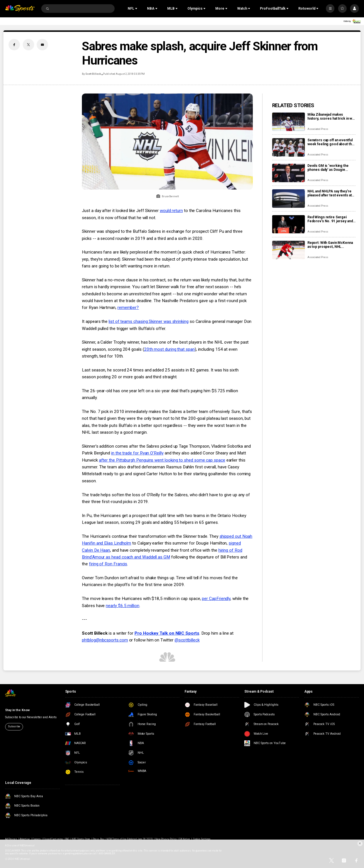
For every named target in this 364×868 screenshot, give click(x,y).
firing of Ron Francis (108, 564)
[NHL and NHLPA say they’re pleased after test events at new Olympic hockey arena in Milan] (288, 199)
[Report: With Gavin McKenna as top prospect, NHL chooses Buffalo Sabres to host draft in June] (288, 250)
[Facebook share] (14, 45)
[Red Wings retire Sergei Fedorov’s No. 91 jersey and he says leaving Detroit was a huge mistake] (288, 224)
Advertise (25, 839)
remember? (128, 308)
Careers (37, 839)
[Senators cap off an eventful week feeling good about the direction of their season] (288, 147)
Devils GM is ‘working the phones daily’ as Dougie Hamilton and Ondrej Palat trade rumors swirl (328, 168)
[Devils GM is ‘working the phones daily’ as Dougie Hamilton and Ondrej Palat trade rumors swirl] (288, 173)
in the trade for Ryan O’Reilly (137, 453)
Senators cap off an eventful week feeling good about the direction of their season (331, 142)
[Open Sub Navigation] (137, 9)
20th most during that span (169, 349)
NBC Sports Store (81, 839)
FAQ (67, 839)
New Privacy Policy (166, 839)
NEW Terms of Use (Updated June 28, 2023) (130, 839)
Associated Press (318, 129)
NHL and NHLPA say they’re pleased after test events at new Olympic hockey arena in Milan (331, 193)
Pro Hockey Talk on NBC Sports (167, 633)
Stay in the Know (17, 710)
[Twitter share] (28, 45)
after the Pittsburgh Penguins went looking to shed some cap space (162, 460)
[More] (330, 9)
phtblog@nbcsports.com (105, 640)
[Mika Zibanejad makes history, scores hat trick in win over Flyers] (288, 122)
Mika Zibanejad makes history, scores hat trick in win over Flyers (331, 117)
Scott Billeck (93, 74)
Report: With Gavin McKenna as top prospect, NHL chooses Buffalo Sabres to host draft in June (330, 245)
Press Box (98, 839)
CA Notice (185, 839)
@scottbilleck (187, 640)
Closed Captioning (53, 839)
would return (171, 211)
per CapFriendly (216, 599)
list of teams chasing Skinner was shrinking (149, 321)
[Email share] (42, 45)
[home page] (20, 9)
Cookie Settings (202, 839)
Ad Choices (11, 839)
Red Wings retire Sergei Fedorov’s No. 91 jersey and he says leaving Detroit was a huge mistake (330, 219)
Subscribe (14, 726)
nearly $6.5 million (123, 606)
